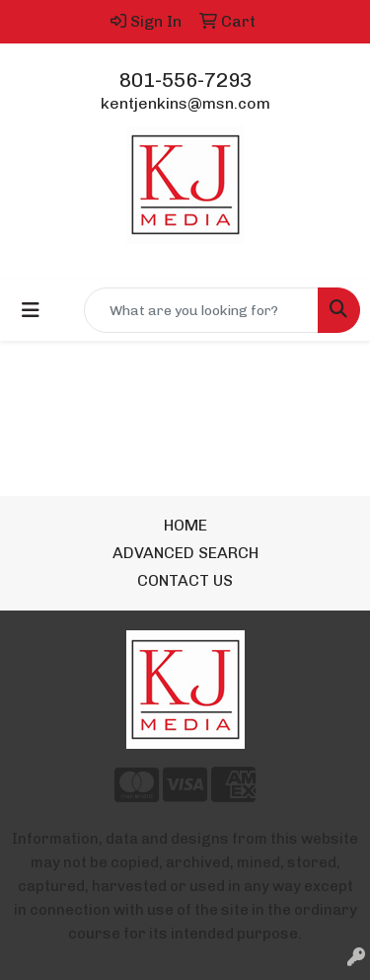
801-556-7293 (185, 80)
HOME (185, 525)
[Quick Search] (201, 310)
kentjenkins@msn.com (185, 103)
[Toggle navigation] (31, 310)
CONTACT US (185, 580)
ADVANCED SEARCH (185, 553)
